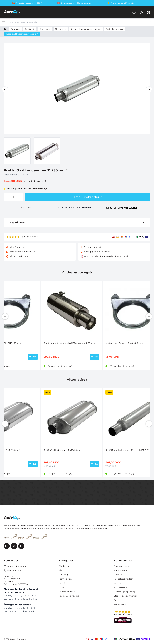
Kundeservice (120, 587)
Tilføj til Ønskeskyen (26, 207)
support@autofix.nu (17, 566)
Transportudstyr (67, 592)
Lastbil (62, 583)
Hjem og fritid (66, 579)
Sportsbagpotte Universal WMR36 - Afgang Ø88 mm (69, 343)
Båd (61, 570)
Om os (117, 600)
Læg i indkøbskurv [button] (88, 197)
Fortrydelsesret (121, 566)
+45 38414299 (14, 570)
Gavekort (118, 575)
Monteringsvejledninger (126, 592)
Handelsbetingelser (123, 579)
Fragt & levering (122, 570)
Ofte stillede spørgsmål (125, 596)
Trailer (62, 587)
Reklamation (120, 604)
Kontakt (118, 583)
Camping (63, 575)
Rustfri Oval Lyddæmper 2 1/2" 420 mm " (63, 450)
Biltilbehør (64, 566)
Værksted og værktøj (69, 596)
